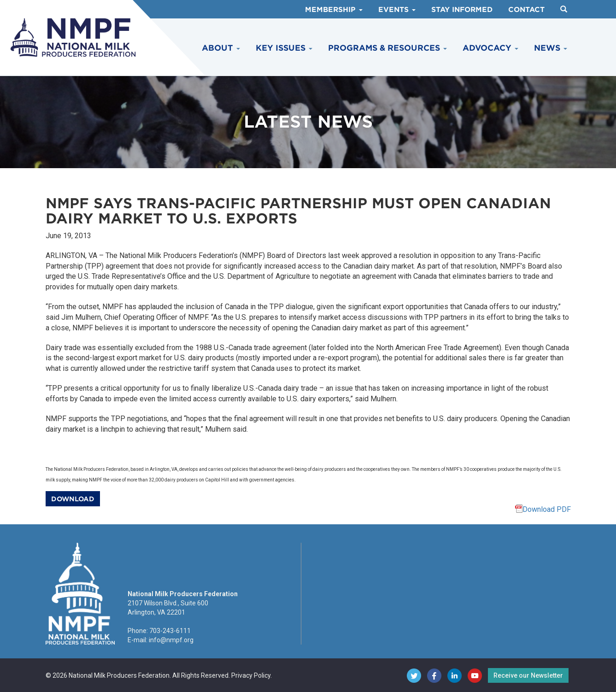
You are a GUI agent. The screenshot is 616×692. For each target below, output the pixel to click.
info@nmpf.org (171, 640)
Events (397, 10)
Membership (334, 10)
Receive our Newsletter (528, 675)
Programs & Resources (387, 48)
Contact (526, 10)
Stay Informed (462, 10)
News (551, 48)
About (221, 48)
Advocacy (490, 48)
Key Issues (284, 48)
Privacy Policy (251, 675)
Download (73, 499)
